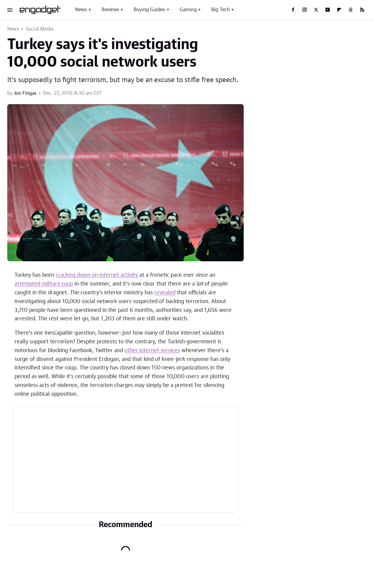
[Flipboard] (339, 10)
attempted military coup (44, 284)
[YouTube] (328, 10)
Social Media (40, 29)
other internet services (152, 351)
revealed (165, 293)
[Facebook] (293, 10)
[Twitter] (316, 10)
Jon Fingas (25, 93)
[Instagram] (305, 10)
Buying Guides (149, 10)
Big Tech (221, 10)
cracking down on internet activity (97, 275)
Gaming (188, 10)
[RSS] (362, 10)
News (81, 10)
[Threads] (351, 10)
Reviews (110, 10)
